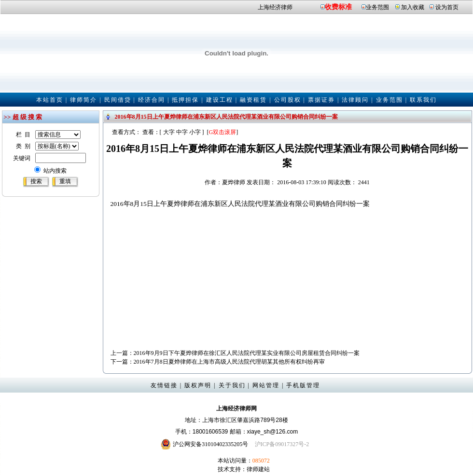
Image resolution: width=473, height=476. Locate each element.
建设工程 (220, 100)
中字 (182, 132)
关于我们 (232, 385)
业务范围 (377, 7)
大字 (169, 132)
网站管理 (266, 385)
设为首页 (447, 7)
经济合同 (152, 100)
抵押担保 (185, 100)
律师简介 (83, 100)
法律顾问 (355, 100)
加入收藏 (413, 7)
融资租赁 (253, 100)
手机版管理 (303, 385)
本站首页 (50, 100)
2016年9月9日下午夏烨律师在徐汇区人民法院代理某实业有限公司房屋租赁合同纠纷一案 (247, 353)
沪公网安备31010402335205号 (210, 444)
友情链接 (164, 385)
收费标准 (338, 7)
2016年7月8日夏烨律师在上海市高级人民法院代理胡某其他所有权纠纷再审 (229, 362)
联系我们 (423, 100)
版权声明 (198, 385)
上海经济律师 (275, 7)
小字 (195, 132)
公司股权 (288, 100)
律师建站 (258, 469)
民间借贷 (118, 100)
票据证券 (321, 100)
